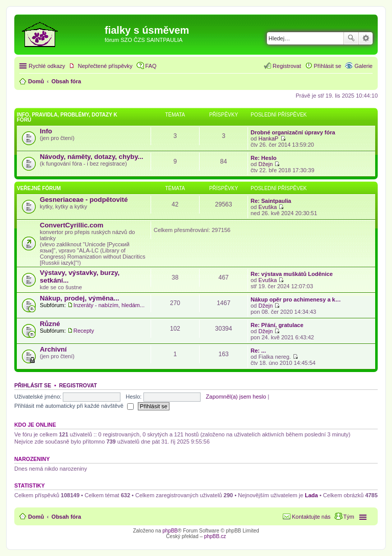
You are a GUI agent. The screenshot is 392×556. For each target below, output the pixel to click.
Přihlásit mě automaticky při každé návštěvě (74, 406)
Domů (36, 517)
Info (46, 131)
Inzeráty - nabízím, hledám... (109, 305)
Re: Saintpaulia (271, 201)
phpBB (170, 531)
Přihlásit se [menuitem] (328, 66)
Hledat (351, 38)
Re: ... (258, 351)
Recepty (84, 331)
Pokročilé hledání (366, 38)
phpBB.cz (215, 536)
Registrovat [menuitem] (287, 66)
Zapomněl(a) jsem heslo (236, 397)
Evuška (267, 207)
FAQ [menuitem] (151, 66)
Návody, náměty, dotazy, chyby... (92, 157)
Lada (311, 495)
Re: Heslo (264, 158)
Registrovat (78, 385)
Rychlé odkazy (47, 66)
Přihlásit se (33, 385)
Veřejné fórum (39, 188)
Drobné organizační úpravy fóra (293, 132)
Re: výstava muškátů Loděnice (292, 274)
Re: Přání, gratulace (277, 325)
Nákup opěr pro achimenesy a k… (296, 299)
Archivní (53, 349)
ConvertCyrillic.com (72, 225)
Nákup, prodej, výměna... (79, 298)
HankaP (268, 138)
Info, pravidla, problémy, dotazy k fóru (67, 117)
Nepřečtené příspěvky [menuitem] (105, 66)
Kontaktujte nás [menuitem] (311, 517)
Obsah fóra (66, 517)
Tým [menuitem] (349, 517)
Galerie (364, 66)
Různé (50, 324)
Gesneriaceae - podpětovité (84, 200)
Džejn (265, 164)
